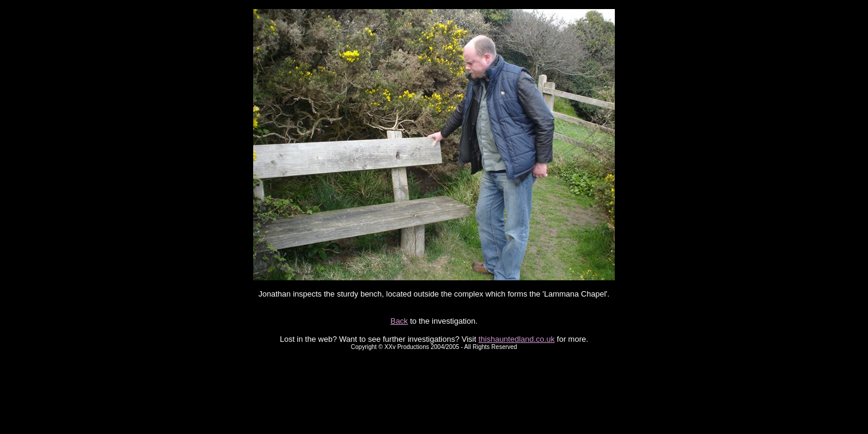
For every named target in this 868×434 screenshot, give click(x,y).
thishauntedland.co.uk (517, 339)
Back (399, 321)
